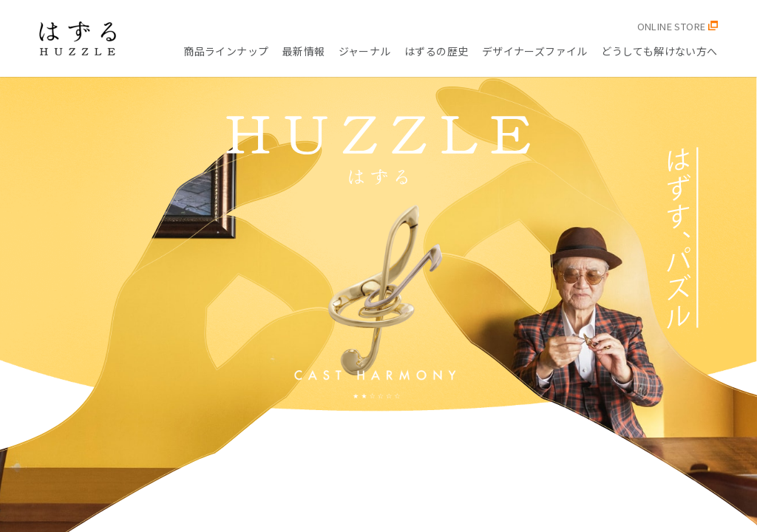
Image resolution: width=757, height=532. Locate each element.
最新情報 (304, 51)
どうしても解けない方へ (659, 51)
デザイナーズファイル (535, 51)
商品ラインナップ (226, 51)
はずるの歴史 (437, 51)
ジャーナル (365, 51)
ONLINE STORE (678, 26)
